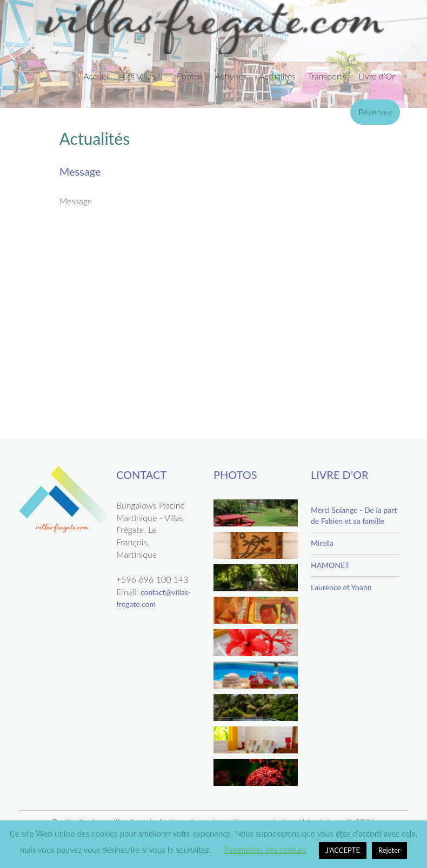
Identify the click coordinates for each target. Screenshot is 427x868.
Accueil (96, 76)
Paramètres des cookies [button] (265, 850)
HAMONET (330, 565)
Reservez (375, 112)
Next (414, 52)
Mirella (322, 543)
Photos (190, 76)
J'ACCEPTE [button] (343, 850)
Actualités (277, 76)
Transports (327, 76)
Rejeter (389, 850)
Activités (231, 76)
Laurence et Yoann (341, 587)
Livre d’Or (377, 76)
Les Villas (139, 76)
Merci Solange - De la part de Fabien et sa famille (354, 515)
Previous (13, 52)
